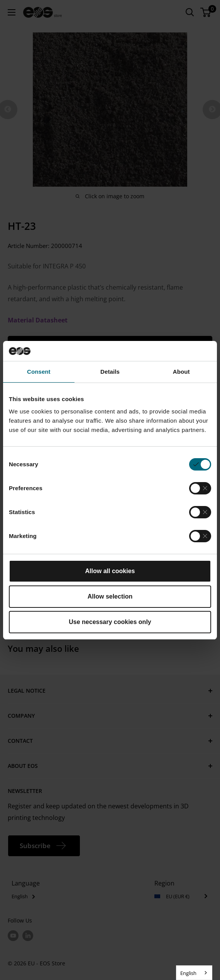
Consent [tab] (39, 372)
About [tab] (181, 372)
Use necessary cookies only (110, 622)
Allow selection (110, 596)
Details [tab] (110, 372)
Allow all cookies (110, 571)
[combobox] (194, 973)
